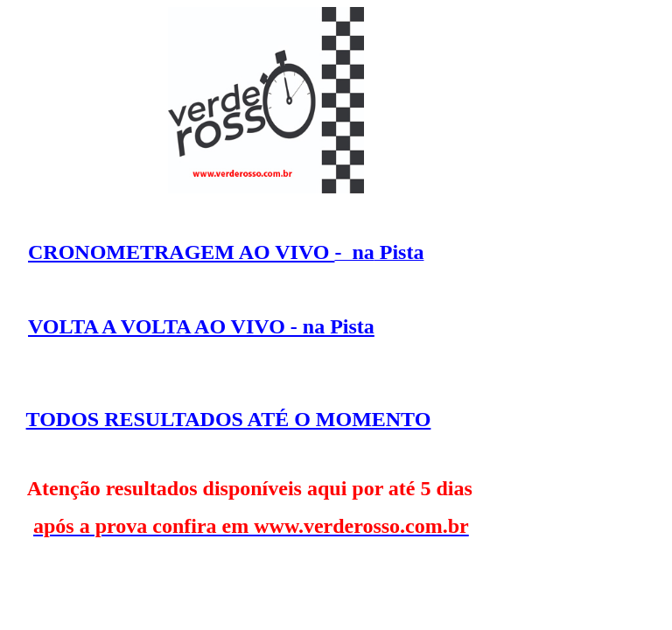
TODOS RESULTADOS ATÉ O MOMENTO (229, 419)
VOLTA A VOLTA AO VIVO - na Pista (201, 326)
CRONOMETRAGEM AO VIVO (181, 252)
